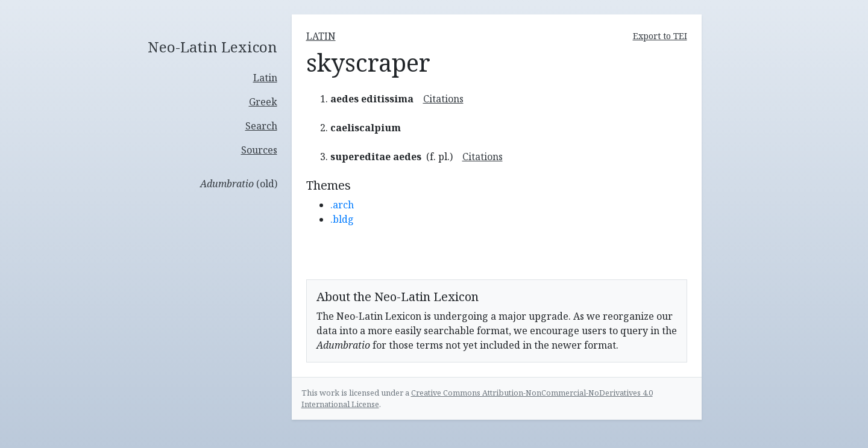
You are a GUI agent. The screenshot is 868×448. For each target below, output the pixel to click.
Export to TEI (660, 36)
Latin (265, 78)
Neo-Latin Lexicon (212, 47)
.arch (342, 205)
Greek (263, 102)
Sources (259, 150)
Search (261, 126)
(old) (239, 184)
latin (321, 36)
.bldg (342, 219)
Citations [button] (443, 99)
